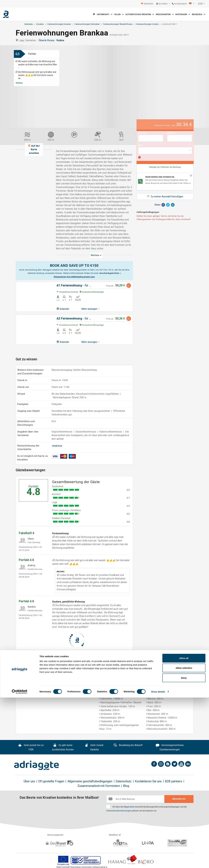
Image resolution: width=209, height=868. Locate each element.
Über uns (29, 781)
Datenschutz (124, 781)
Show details (158, 862)
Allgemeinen (129, 807)
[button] (192, 4)
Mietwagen (183, 14)
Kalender (63, 309)
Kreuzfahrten (165, 14)
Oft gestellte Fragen (51, 781)
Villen (119, 14)
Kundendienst (179, 4)
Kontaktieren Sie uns (148, 781)
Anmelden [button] (164, 4)
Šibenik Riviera (47, 40)
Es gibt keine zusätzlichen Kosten (63, 747)
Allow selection (184, 838)
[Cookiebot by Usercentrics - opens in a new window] (20, 862)
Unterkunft (105, 14)
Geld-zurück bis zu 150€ (31, 747)
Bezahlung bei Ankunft (128, 746)
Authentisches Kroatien (140, 14)
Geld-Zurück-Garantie (95, 747)
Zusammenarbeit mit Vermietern (99, 786)
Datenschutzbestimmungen (119, 811)
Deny (184, 848)
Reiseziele (198, 14)
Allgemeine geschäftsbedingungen (90, 781)
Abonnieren (179, 799)
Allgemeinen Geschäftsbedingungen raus (74, 277)
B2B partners (174, 781)
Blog (126, 786)
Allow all (184, 829)
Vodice (61, 40)
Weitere (19, 83)
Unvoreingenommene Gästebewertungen (170, 747)
